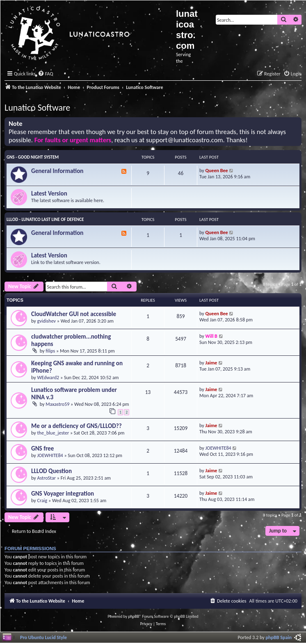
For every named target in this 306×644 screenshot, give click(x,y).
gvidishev (47, 321)
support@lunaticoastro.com (185, 140)
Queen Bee (217, 170)
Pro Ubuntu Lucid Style (43, 637)
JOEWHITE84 (50, 455)
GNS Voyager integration (63, 494)
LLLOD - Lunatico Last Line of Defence (45, 220)
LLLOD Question (51, 471)
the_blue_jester (53, 433)
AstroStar (47, 478)
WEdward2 (48, 377)
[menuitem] (46, 74)
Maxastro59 (57, 404)
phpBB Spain (279, 637)
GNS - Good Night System (33, 157)
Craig (42, 500)
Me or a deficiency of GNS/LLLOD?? (76, 426)
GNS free (42, 448)
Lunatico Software (37, 108)
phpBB (134, 616)
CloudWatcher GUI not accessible (74, 314)
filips (50, 351)
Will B (211, 336)
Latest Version (49, 193)
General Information (57, 171)
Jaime (211, 363)
